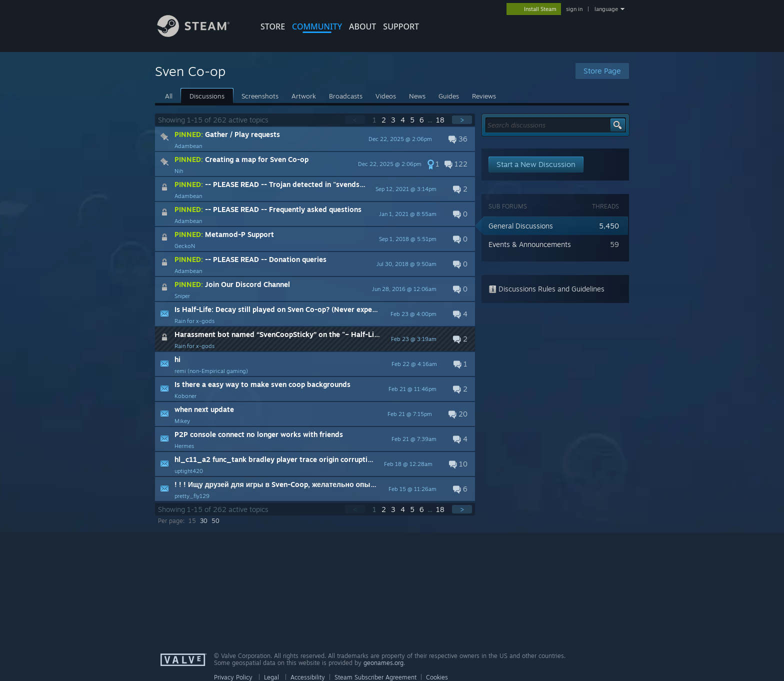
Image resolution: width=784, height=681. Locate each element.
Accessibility (308, 677)
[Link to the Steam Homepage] (201, 34)
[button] (315, 139)
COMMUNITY (317, 26)
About (362, 26)
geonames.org (383, 663)
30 (204, 521)
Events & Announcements (530, 244)
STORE (273, 26)
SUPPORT (401, 26)
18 (441, 120)
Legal (271, 677)
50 (215, 521)
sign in (574, 9)
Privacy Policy (233, 677)
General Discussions (521, 226)
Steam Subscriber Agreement (375, 677)
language (606, 9)
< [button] (355, 120)
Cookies (437, 677)
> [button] (462, 120)
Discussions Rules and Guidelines (546, 289)
